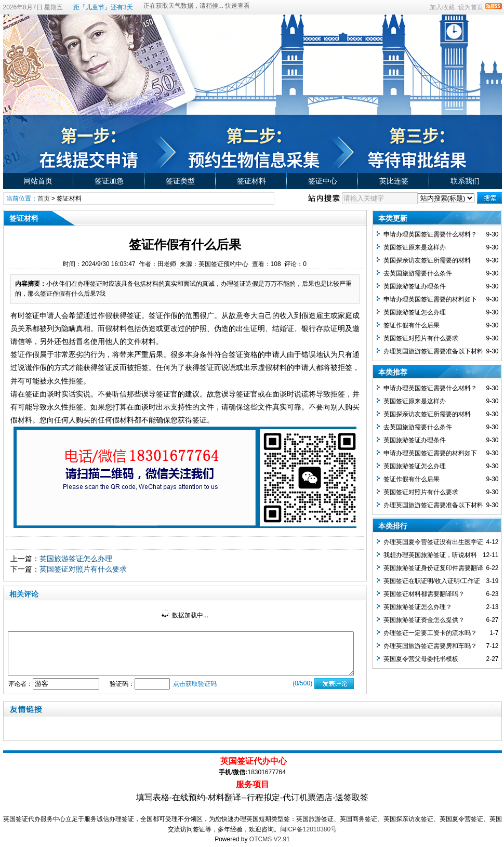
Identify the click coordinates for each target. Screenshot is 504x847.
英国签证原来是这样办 (415, 247)
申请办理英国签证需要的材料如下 (430, 299)
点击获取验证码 (195, 684)
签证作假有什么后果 (412, 325)
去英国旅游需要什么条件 (418, 273)
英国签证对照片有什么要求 (83, 569)
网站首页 (38, 181)
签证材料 (251, 181)
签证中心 (323, 181)
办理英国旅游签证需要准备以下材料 (433, 351)
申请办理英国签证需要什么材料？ (430, 234)
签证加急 (109, 181)
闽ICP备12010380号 (308, 829)
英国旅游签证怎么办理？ (418, 607)
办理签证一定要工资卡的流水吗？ (430, 633)
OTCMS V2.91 (270, 839)
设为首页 (471, 7)
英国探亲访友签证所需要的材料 (427, 260)
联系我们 (465, 181)
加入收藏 (442, 7)
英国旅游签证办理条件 (415, 286)
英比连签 (394, 181)
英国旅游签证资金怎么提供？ (424, 620)
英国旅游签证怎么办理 (76, 559)
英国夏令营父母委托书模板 (421, 659)
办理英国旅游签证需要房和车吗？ (430, 646)
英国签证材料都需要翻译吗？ (424, 594)
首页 (44, 198)
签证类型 (180, 181)
